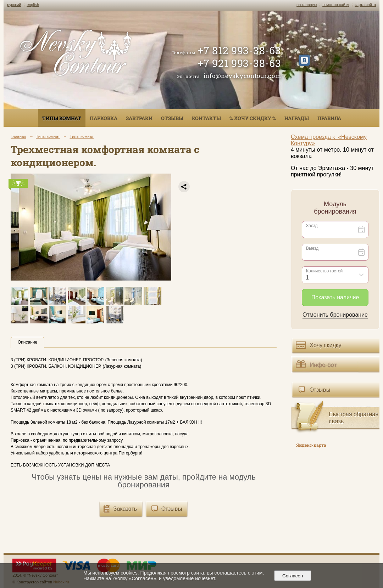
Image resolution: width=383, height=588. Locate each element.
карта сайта (365, 5)
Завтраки (139, 118)
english (33, 5)
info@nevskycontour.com (242, 76)
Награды (297, 118)
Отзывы (172, 118)
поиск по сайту (336, 5)
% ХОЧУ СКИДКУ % (253, 118)
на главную (307, 5)
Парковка (104, 118)
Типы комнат (62, 118)
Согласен (293, 576)
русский (14, 5)
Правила (329, 118)
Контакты (206, 118)
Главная (18, 136)
